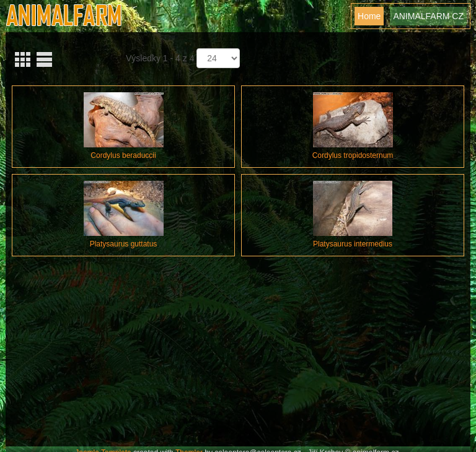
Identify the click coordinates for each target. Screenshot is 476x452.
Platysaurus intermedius (353, 244)
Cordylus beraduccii (123, 155)
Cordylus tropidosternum (353, 155)
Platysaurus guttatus (124, 244)
